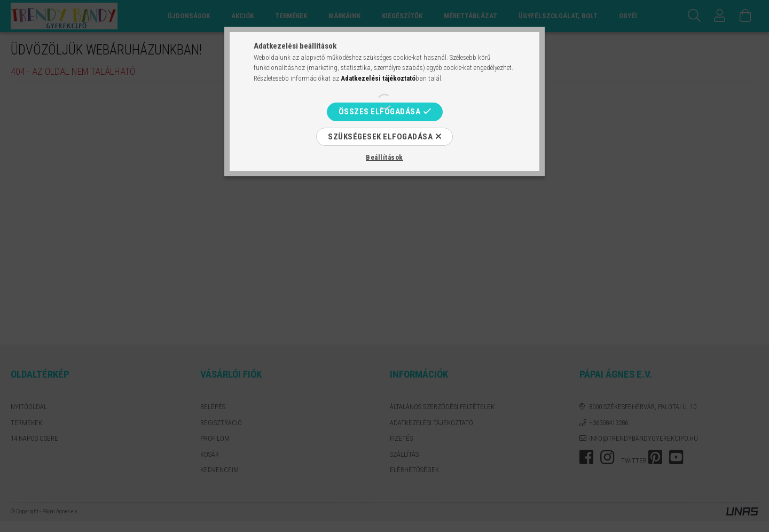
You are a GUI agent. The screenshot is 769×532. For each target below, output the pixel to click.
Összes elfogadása (380, 112)
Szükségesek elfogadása (380, 137)
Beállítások (384, 157)
